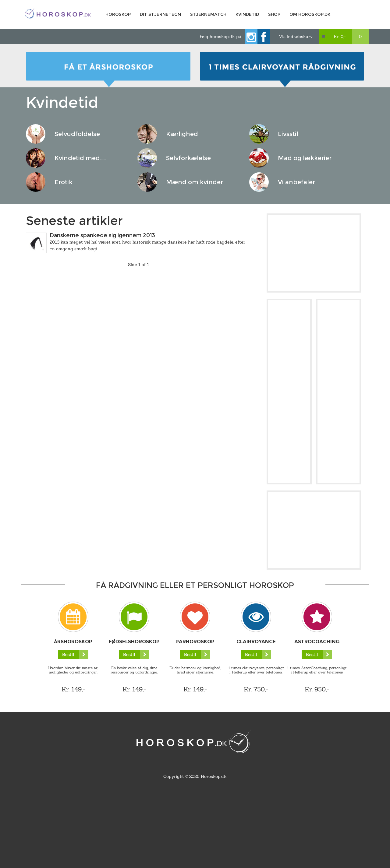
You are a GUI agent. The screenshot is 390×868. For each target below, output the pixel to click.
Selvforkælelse (188, 158)
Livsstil (288, 134)
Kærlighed (182, 134)
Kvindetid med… (80, 158)
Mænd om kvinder (195, 182)
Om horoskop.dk (310, 14)
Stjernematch (208, 14)
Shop (274, 14)
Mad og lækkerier (305, 158)
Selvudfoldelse (77, 134)
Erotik (64, 182)
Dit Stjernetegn (160, 14)
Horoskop (118, 14)
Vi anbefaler (296, 182)
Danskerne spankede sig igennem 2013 (102, 235)
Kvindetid (247, 14)
